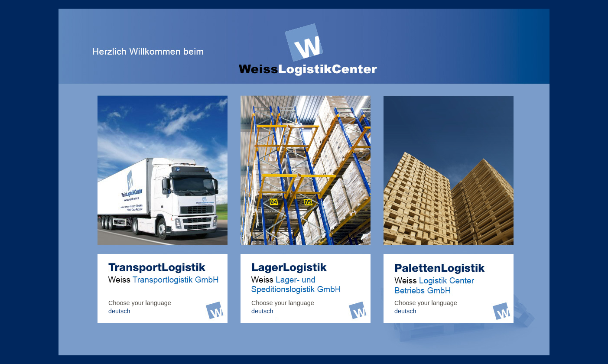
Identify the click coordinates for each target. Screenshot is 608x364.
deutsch (119, 311)
